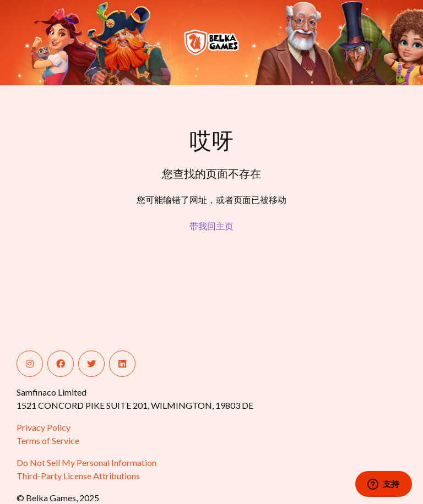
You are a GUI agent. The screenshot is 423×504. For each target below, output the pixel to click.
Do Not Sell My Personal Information (86, 462)
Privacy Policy (44, 427)
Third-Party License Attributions (78, 476)
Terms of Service (48, 440)
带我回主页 (211, 226)
